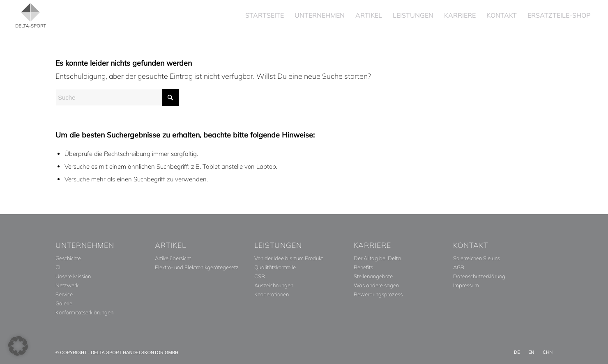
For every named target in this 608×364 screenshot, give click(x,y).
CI (58, 267)
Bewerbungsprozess (378, 294)
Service (64, 294)
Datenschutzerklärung (479, 276)
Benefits (363, 267)
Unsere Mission (73, 276)
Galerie (64, 303)
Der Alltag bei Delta (377, 258)
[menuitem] (265, 15)
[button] (18, 346)
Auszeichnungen (274, 285)
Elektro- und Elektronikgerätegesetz (197, 267)
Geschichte (68, 258)
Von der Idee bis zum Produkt (289, 258)
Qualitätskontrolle (275, 267)
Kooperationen (272, 294)
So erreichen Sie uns (477, 258)
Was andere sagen (376, 285)
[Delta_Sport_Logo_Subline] (31, 15)
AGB (459, 267)
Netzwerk (67, 285)
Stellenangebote (373, 276)
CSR (260, 276)
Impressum (466, 285)
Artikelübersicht (173, 258)
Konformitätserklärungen (84, 312)
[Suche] (117, 97)
